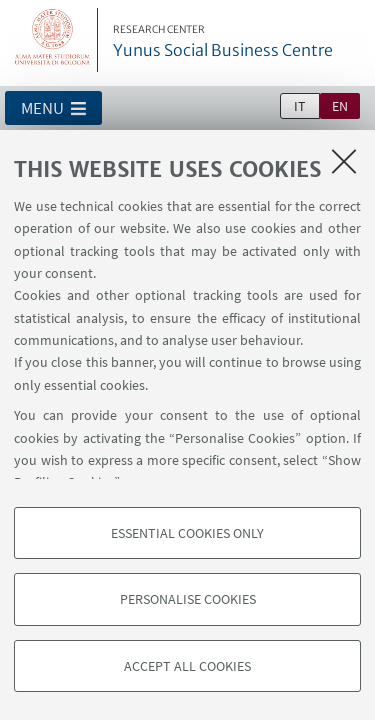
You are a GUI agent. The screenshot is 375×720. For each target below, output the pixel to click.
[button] (53, 108)
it (300, 106)
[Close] (344, 161)
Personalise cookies (188, 599)
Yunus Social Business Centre (223, 42)
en (340, 106)
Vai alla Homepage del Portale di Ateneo (53, 40)
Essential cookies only (187, 533)
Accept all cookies (187, 666)
